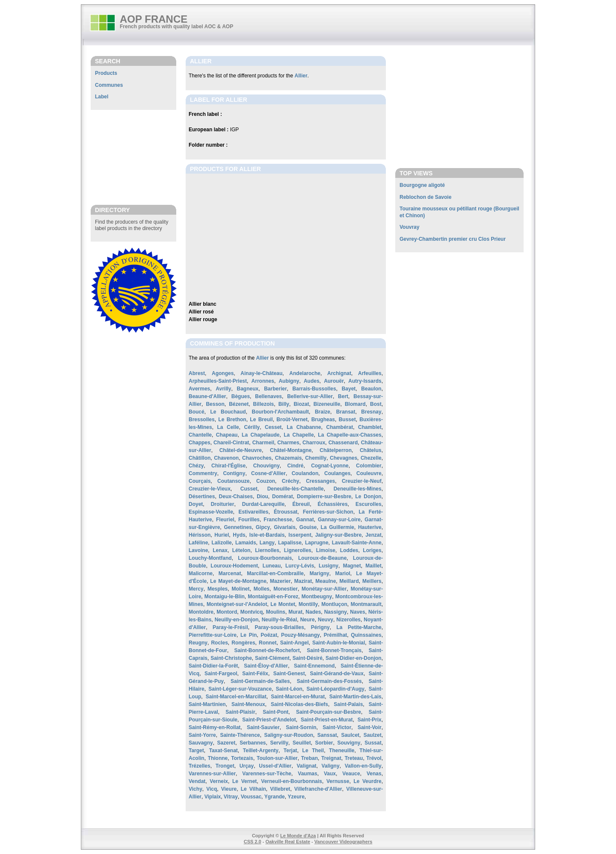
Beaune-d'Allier (207, 396)
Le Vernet (244, 781)
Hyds (239, 535)
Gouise (308, 527)
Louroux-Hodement (234, 566)
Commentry (203, 473)
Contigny (234, 473)
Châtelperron (336, 450)
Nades (313, 612)
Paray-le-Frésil (230, 627)
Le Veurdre (367, 781)
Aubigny (289, 381)
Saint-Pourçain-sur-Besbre (329, 712)
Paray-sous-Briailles (280, 627)
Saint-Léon (289, 689)
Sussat (373, 743)
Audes (312, 381)
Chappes (200, 443)
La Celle (228, 427)
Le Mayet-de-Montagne (238, 581)
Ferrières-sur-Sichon (328, 512)
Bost (376, 404)
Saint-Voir (370, 727)
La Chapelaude (261, 435)
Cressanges (320, 481)
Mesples (218, 589)
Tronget (225, 766)
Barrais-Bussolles (314, 389)
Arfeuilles (370, 373)
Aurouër (334, 381)
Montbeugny (317, 597)
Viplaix (213, 797)
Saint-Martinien (207, 704)
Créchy (291, 481)
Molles (262, 589)
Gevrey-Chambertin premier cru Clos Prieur (453, 239)
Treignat (331, 758)
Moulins (276, 612)
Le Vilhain (253, 789)
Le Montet (283, 604)
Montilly (308, 604)
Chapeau (227, 435)
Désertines (202, 496)
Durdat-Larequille (263, 504)
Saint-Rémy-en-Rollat (215, 727)
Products (106, 73)
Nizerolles (348, 620)
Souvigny (349, 743)
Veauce (351, 774)
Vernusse (338, 781)
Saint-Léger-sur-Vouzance (240, 689)
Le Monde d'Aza (298, 836)
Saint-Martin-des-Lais (355, 697)
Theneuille (342, 751)
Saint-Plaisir (240, 712)
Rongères (243, 643)
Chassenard (343, 443)
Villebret (280, 789)
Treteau (354, 758)
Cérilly (252, 427)
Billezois (264, 404)
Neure (308, 620)
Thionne (218, 758)
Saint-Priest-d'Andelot (269, 720)
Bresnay (371, 412)
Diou (262, 496)
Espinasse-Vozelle (211, 512)
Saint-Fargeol (221, 674)
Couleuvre (369, 473)
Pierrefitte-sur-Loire (213, 635)
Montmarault (366, 604)
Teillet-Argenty (261, 751)
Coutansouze (233, 481)
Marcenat (230, 573)
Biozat (301, 404)
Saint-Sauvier (263, 727)
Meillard (349, 581)
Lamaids (246, 543)
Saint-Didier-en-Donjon (354, 658)
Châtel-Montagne (291, 450)
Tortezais (242, 758)
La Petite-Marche (359, 627)
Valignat (307, 766)
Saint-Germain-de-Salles (260, 681)
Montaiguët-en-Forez (273, 597)
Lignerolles (298, 550)
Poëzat (269, 635)
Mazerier (280, 581)
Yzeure (296, 797)
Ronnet (268, 643)
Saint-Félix (255, 674)
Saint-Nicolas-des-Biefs (299, 704)
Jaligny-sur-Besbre (339, 535)
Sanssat (327, 735)
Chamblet (370, 427)
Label (102, 97)
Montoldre (201, 612)
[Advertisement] (133, 157)
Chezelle (371, 458)
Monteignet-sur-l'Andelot (237, 604)
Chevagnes (344, 458)
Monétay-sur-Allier (324, 589)
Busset (347, 420)
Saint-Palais (348, 704)
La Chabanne (304, 427)
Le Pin (249, 635)
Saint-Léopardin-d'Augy (335, 689)
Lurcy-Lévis (300, 566)
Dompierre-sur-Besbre (324, 496)
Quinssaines (366, 635)
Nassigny (336, 612)
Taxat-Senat (224, 751)
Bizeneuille (327, 404)
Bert (343, 396)
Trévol (374, 758)
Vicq (212, 789)
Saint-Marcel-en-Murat (298, 697)
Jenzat (373, 535)
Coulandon (305, 473)
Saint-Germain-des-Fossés (329, 681)
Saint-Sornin (301, 727)
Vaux (330, 774)
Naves (357, 612)
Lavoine (198, 550)
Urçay (247, 766)
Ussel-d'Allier (275, 766)
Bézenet (239, 404)
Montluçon (334, 604)
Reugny (198, 643)
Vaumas (307, 774)
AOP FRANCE (154, 19)
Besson (215, 404)
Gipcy (263, 527)
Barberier (275, 389)
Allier (301, 76)
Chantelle (200, 435)
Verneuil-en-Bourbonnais (292, 781)
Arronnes (263, 381)
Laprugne (317, 543)
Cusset (249, 489)
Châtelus (371, 450)
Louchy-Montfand (210, 558)
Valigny (331, 766)
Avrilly (223, 389)
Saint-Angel (295, 643)
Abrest (197, 373)
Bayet (349, 389)
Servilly (279, 743)
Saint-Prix (370, 720)
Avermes (199, 389)
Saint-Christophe (231, 658)
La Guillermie (338, 527)
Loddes (349, 550)
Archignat (339, 373)
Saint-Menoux (248, 704)
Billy (284, 404)
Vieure (229, 789)
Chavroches (257, 458)
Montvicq (252, 612)
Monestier (286, 589)
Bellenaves (268, 396)
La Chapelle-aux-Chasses (349, 435)
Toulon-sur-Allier (277, 758)
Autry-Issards (365, 381)
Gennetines (238, 527)
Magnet (352, 566)
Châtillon (200, 458)
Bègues (241, 396)
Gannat (305, 520)
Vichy (195, 789)
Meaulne (326, 581)
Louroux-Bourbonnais (265, 558)
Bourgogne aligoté (422, 185)
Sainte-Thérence (240, 735)
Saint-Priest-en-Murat (327, 720)
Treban (309, 758)
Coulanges (337, 473)
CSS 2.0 (253, 842)
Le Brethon (232, 420)
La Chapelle (299, 435)
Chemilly (316, 458)
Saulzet (373, 735)
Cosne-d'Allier (268, 473)
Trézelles (200, 766)
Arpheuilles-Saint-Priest (218, 381)
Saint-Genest (289, 674)
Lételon (241, 550)
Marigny (320, 573)
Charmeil (263, 443)
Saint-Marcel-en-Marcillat (236, 697)
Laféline (198, 543)
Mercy (196, 589)
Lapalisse (290, 543)
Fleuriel (225, 520)
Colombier (369, 466)
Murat (295, 612)
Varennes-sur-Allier (212, 774)
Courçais (200, 481)
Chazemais (289, 458)
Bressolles (202, 420)
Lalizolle (221, 543)
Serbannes (253, 743)
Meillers (372, 581)
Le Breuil (261, 420)
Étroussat (286, 512)
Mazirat (303, 581)
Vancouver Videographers (344, 842)
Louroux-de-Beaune (322, 558)
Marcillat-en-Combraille (275, 573)
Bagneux (248, 389)
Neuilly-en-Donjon (237, 620)
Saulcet (350, 735)
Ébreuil (301, 504)
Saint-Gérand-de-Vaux (337, 674)
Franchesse (278, 520)
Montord (227, 612)
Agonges (223, 373)
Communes (109, 85)
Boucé (197, 412)
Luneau (272, 566)
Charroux (314, 443)
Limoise (326, 550)
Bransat (346, 412)
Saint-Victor (337, 727)
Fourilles (249, 520)
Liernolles (267, 550)
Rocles (219, 643)
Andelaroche (305, 373)
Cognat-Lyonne (330, 466)
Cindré (295, 466)
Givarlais (285, 527)
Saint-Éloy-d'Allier (266, 666)
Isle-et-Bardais (267, 535)
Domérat (283, 496)
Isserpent (300, 535)
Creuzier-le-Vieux (210, 489)
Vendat (197, 781)
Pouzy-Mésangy (301, 635)
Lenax (220, 550)
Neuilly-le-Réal (280, 620)
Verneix (219, 781)
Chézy (196, 466)
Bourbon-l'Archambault (281, 412)
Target (196, 751)
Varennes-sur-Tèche (267, 774)
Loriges (372, 550)
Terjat (290, 751)
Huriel (222, 535)
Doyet (196, 504)
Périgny (320, 627)
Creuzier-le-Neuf (362, 481)
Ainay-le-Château (261, 373)
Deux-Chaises (236, 496)
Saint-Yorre (202, 735)
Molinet (240, 589)
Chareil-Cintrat (231, 443)
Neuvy (326, 620)
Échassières (333, 504)
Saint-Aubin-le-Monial (339, 643)
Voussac (251, 797)
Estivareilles (253, 512)
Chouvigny (267, 466)
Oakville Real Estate (288, 842)
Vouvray (409, 227)
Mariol (342, 573)
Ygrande (275, 797)
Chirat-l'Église (228, 466)
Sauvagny (201, 743)
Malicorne (201, 573)
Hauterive (370, 527)
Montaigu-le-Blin (225, 597)
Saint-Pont (275, 712)
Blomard (355, 404)
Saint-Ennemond (314, 666)
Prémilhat (336, 635)
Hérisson (200, 535)
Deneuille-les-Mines (358, 489)
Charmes (288, 443)
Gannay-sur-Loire (339, 520)
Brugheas (323, 420)
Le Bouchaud (228, 412)
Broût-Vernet (292, 420)
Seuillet (302, 743)
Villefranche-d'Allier (318, 789)
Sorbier (324, 743)
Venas (374, 774)
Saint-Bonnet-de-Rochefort (267, 650)
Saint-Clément (272, 658)
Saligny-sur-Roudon (289, 735)
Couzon (266, 481)
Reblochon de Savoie (425, 197)
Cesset (273, 427)
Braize (323, 412)
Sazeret (227, 743)
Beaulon (371, 389)
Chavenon (226, 458)
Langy (267, 543)
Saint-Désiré (308, 658)
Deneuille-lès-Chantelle (296, 489)
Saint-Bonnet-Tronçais (334, 650)
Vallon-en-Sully (363, 766)
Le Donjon (369, 496)
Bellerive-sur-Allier (310, 396)
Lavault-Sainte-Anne (357, 543)
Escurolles (369, 504)
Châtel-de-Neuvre (241, 450)
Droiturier (223, 504)
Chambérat (339, 427)
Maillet (373, 566)
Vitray (231, 797)
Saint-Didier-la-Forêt (213, 666)
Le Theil (313, 751)
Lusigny (329, 566)
